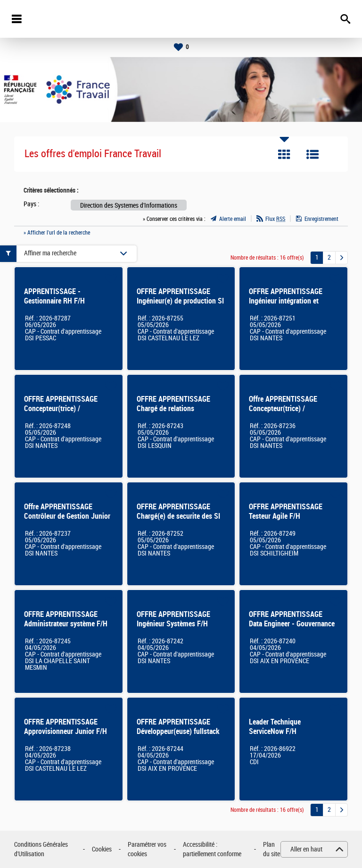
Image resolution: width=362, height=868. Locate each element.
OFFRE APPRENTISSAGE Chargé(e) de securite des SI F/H (178, 516)
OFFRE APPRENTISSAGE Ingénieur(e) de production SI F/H (180, 301)
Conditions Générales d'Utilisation (41, 849)
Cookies (102, 849)
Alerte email (233, 219)
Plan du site (271, 849)
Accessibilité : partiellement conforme (212, 849)
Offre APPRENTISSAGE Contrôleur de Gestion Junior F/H (67, 516)
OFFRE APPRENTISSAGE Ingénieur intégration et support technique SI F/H (286, 301)
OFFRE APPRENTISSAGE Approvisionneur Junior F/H (66, 727)
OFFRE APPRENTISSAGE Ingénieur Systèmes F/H (173, 619)
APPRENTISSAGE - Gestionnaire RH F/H (54, 296)
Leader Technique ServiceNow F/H (275, 727)
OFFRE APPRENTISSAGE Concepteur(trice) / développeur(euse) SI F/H (62, 409)
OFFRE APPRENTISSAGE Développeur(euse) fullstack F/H (178, 731)
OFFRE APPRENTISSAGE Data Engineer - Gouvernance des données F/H (292, 624)
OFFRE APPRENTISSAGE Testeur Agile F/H (286, 511)
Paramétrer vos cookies (147, 849)
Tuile (284, 154)
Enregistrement (321, 219)
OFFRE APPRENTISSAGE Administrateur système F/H (66, 619)
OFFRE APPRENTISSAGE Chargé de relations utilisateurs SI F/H (173, 409)
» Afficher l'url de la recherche (57, 233)
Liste (313, 154)
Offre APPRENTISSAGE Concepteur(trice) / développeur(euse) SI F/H (287, 409)
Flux (275, 219)
